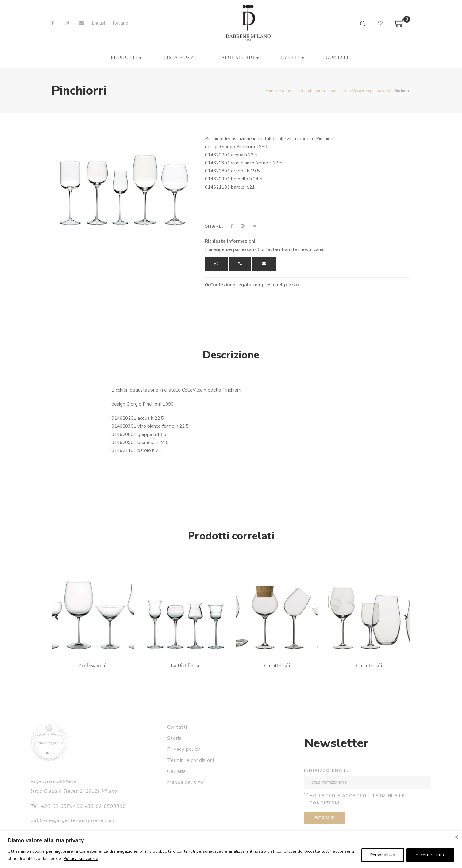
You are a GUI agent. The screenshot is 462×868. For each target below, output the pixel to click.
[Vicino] (456, 837)
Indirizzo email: (326, 771)
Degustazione (377, 91)
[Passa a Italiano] (120, 23)
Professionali (93, 665)
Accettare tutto (430, 855)
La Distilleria (185, 665)
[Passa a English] (99, 23)
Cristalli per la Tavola (319, 91)
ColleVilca (352, 91)
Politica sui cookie (81, 859)
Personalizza (383, 855)
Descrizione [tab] (231, 355)
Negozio (288, 91)
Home (271, 91)
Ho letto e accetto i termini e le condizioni (357, 800)
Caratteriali (277, 665)
